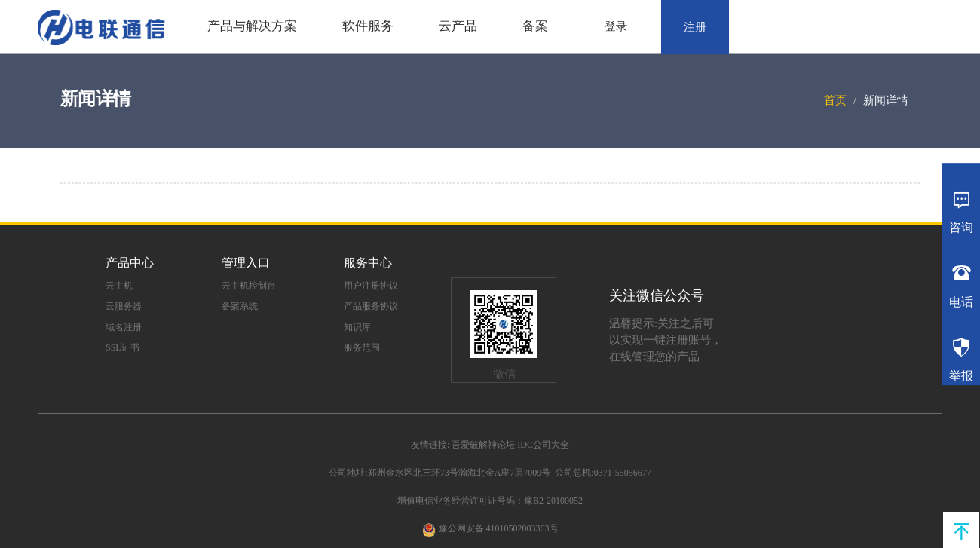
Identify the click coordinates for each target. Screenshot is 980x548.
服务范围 (362, 347)
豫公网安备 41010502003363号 (499, 528)
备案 (535, 26)
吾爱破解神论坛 (483, 445)
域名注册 (124, 327)
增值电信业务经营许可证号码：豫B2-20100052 (490, 501)
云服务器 (124, 306)
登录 (616, 26)
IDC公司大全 (543, 445)
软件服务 (368, 26)
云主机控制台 (249, 286)
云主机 (119, 286)
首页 (835, 100)
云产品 (458, 26)
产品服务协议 (371, 306)
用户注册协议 (371, 286)
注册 (695, 27)
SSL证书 (122, 347)
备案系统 (240, 306)
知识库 (357, 327)
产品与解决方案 (252, 26)
